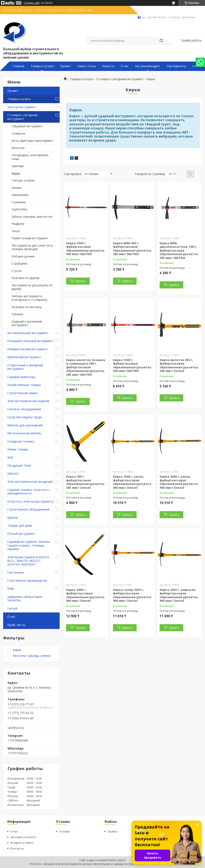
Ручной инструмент (21, 534)
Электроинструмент (22, 107)
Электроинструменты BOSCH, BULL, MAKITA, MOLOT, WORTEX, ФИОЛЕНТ (29, 561)
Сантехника (16, 572)
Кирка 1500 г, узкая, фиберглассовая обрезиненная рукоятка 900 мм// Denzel (132, 482)
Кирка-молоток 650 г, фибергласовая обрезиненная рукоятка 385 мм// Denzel (179, 365)
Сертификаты (176, 66)
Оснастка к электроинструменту (30, 501)
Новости (108, 66)
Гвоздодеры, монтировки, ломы (30, 157)
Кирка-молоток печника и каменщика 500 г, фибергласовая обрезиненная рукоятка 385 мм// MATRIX (86, 367)
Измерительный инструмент (28, 349)
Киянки (17, 188)
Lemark (12, 608)
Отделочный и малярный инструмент (25, 367)
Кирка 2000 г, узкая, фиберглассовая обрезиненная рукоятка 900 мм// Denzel (179, 482)
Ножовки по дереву (26, 278)
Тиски (16, 231)
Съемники (19, 202)
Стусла (16, 271)
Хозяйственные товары (24, 385)
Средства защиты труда (24, 417)
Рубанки (17, 314)
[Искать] (161, 41)
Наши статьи (87, 66)
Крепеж (13, 518)
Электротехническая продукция (30, 482)
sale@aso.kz (16, 728)
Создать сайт (32, 3)
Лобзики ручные (23, 256)
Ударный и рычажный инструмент (27, 323)
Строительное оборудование (28, 509)
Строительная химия (22, 393)
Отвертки (18, 133)
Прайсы (113, 831)
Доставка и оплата (23, 837)
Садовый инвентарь (22, 377)
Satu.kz (121, 860)
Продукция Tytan (19, 465)
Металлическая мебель (24, 433)
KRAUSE (13, 474)
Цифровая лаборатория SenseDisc (25, 599)
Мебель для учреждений (25, 425)
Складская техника (21, 441)
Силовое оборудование (24, 409)
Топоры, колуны (23, 180)
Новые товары (18, 449)
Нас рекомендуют (148, 66)
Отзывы (64, 831)
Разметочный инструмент (30, 238)
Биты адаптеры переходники (32, 141)
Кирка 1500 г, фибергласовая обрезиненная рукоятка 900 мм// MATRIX (85, 249)
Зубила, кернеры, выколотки (32, 217)
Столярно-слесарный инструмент (22, 117)
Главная (18, 66)
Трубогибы (19, 209)
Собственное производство (27, 581)
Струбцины (19, 263)
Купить (81, 281)
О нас (125, 66)
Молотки (18, 148)
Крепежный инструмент (24, 357)
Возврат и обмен (22, 843)
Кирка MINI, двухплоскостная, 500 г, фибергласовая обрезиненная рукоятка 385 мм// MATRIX (179, 250)
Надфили (18, 224)
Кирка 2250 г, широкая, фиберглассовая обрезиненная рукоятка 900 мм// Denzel (179, 595)
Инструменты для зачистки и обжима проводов (32, 247)
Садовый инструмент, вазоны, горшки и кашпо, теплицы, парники (29, 545)
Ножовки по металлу (27, 307)
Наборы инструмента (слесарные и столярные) (29, 298)
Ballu (11, 588)
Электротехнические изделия (28, 401)
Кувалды (18, 166)
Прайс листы (16, 625)
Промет (66, 66)
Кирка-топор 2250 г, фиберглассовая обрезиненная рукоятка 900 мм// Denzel (132, 595)
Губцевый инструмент (27, 126)
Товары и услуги (42, 66)
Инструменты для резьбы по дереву (32, 287)
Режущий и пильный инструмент (30, 341)
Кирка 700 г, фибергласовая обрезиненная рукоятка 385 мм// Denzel (85, 482)
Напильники (20, 195)
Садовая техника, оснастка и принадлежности (28, 492)
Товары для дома (20, 525)
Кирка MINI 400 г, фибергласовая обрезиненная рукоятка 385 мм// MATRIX (132, 249)
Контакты (17, 848)
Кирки (16, 173)
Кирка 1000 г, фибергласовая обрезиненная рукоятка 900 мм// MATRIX (132, 365)
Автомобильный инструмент (28, 333)
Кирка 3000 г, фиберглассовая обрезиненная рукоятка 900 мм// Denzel (85, 595)
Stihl (10, 457)
